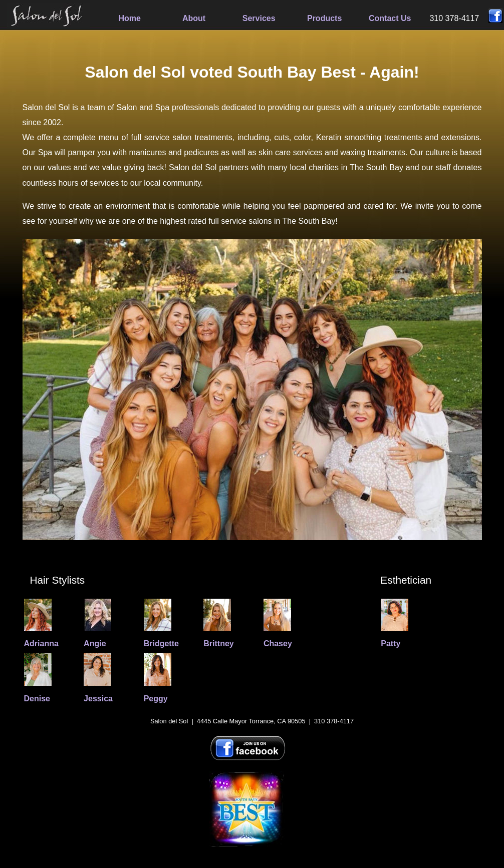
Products (324, 18)
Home (130, 18)
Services (259, 18)
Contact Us (390, 18)
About (194, 18)
